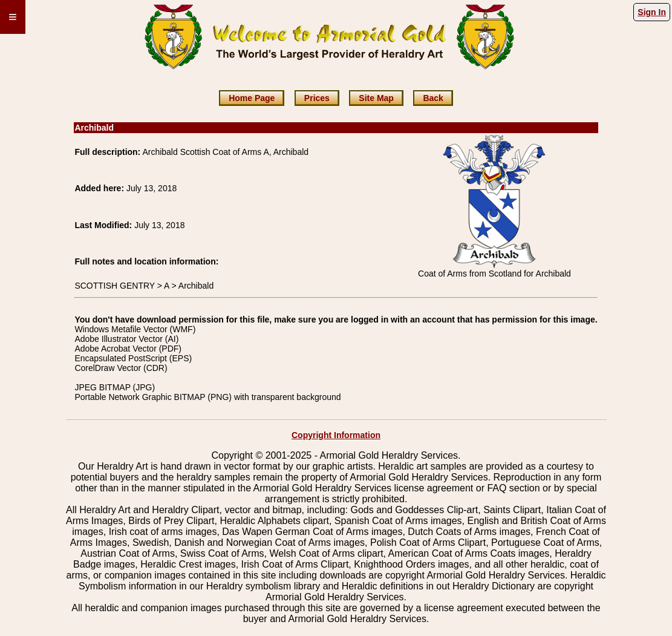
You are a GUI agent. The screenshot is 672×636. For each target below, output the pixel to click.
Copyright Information (336, 435)
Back (433, 98)
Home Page (252, 98)
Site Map (376, 98)
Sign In (652, 12)
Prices (317, 98)
